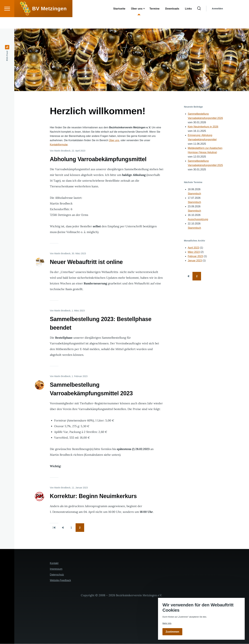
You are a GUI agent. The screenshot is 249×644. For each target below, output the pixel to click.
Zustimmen (172, 632)
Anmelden (217, 20)
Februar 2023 (195, 256)
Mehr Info (167, 623)
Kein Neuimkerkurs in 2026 (203, 127)
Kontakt (54, 563)
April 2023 (193, 248)
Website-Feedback (60, 580)
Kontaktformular (59, 145)
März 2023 (194, 252)
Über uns (114, 140)
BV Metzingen (49, 20)
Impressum (56, 569)
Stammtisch (194, 194)
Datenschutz (57, 575)
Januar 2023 (195, 261)
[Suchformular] (199, 20)
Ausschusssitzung (198, 219)
